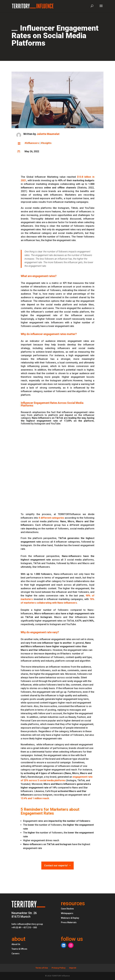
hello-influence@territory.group (27, 924)
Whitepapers (67, 913)
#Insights (46, 143)
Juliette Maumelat (48, 134)
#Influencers (32, 143)
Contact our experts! (56, 866)
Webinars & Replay (70, 918)
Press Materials (69, 922)
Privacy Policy (59, 968)
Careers (15, 954)
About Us (16, 944)
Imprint (73, 968)
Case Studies (67, 909)
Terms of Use (42, 968)
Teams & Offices (19, 949)
